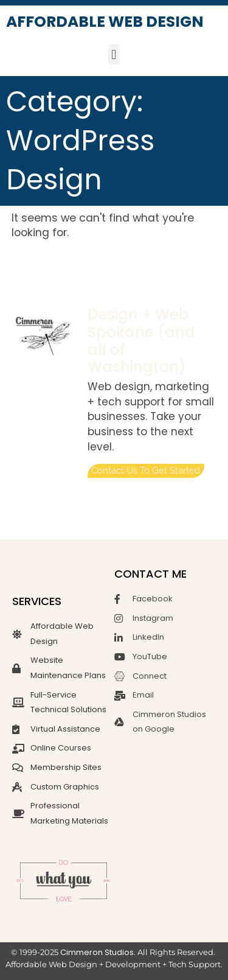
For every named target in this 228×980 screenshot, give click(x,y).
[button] (114, 54)
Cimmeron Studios (97, 952)
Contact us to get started (146, 471)
